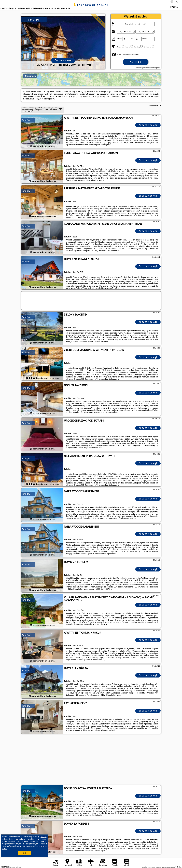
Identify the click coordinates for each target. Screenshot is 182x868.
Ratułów (26, 120)
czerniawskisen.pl (91, 5)
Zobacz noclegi (148, 125)
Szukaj (136, 62)
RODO (4, 849)
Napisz (179, 867)
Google (44, 837)
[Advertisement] (91, 760)
